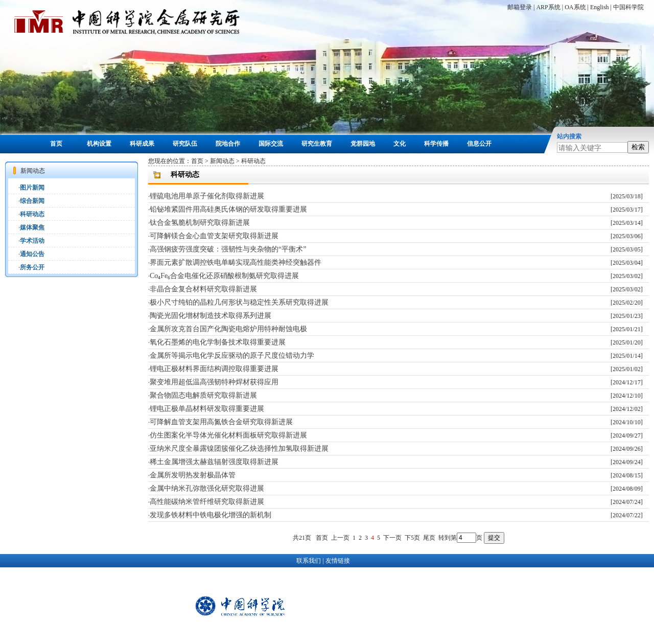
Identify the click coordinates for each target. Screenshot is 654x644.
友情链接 (338, 561)
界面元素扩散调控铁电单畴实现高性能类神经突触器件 (236, 262)
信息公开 (479, 144)
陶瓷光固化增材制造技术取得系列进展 (211, 316)
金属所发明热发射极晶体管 (193, 475)
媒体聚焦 (32, 227)
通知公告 (32, 254)
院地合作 (228, 144)
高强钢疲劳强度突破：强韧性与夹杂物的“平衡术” (228, 249)
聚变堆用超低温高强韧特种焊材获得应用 (214, 382)
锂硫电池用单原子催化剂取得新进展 (207, 196)
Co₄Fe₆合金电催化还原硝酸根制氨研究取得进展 (224, 276)
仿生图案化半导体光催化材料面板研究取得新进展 (228, 435)
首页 (56, 144)
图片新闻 (32, 188)
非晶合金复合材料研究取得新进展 (203, 289)
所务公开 (32, 267)
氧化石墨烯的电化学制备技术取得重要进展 (218, 342)
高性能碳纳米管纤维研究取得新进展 (207, 502)
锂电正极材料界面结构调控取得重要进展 (214, 369)
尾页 (429, 538)
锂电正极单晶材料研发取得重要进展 (207, 409)
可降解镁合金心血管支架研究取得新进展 (214, 236)
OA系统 (575, 7)
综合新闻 (32, 201)
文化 (400, 144)
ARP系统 (548, 7)
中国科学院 (628, 7)
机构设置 (99, 144)
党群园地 (363, 144)
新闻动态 (222, 161)
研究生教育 (317, 144)
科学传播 (436, 144)
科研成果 (142, 144)
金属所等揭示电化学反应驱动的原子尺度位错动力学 (232, 355)
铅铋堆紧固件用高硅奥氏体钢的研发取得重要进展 (228, 209)
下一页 (392, 538)
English (600, 7)
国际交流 (271, 144)
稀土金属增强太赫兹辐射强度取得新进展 (214, 462)
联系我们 (309, 561)
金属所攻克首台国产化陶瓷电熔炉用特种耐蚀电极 (228, 329)
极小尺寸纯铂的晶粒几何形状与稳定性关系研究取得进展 (239, 302)
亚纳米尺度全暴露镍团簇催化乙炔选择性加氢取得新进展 (239, 448)
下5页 (412, 538)
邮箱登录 (520, 7)
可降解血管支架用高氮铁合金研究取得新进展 (221, 422)
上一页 (340, 538)
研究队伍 (185, 144)
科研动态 (32, 214)
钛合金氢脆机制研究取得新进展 (200, 223)
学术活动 (32, 241)
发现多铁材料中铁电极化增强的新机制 (211, 515)
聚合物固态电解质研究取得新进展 (203, 395)
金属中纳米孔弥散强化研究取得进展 (207, 488)
